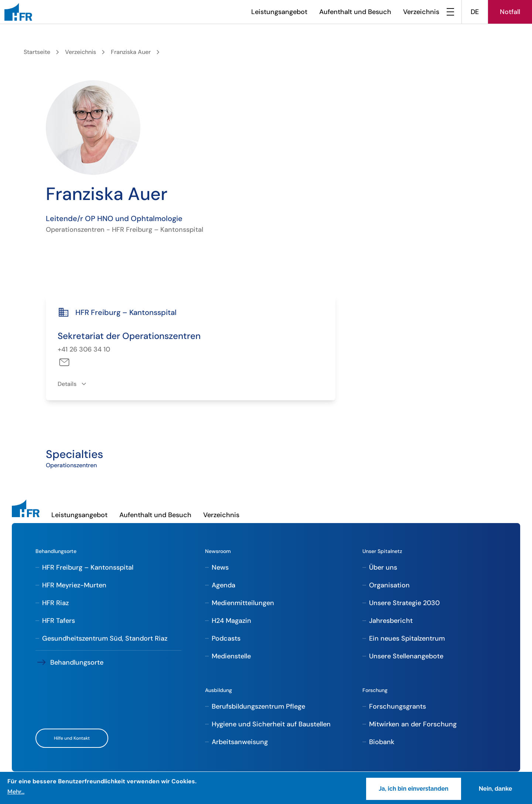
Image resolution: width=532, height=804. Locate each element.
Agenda (224, 585)
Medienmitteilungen (243, 603)
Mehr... (16, 792)
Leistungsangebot (279, 12)
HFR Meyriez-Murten (74, 585)
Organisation (389, 585)
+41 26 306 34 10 (84, 349)
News (220, 567)
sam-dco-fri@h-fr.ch (64, 362)
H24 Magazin (231, 621)
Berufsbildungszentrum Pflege (258, 706)
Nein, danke (495, 789)
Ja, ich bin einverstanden (414, 789)
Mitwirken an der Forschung (413, 724)
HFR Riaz (55, 603)
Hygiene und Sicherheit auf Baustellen (271, 724)
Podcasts (226, 638)
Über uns (383, 567)
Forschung (375, 690)
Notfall (510, 12)
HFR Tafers (59, 621)
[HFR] (18, 12)
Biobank (382, 742)
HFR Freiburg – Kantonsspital (88, 567)
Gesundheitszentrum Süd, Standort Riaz (105, 638)
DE (475, 12)
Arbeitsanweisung (240, 742)
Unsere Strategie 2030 (404, 603)
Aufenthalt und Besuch (355, 12)
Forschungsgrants (398, 706)
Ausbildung (219, 690)
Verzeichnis (421, 12)
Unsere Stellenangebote (406, 656)
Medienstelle (231, 656)
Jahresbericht (391, 621)
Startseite (37, 52)
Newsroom (218, 551)
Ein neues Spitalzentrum (407, 638)
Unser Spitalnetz (382, 551)
